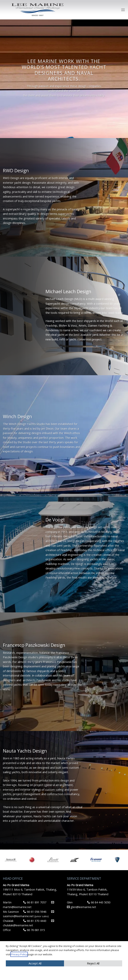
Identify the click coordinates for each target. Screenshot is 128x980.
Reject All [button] (93, 963)
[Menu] (123, 10)
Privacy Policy (19, 954)
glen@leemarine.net (82, 907)
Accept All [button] (35, 963)
